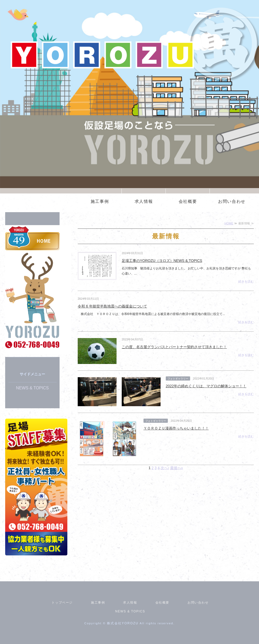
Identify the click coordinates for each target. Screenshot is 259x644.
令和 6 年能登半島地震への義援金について (112, 306)
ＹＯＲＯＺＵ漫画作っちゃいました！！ (176, 428)
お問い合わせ (232, 201)
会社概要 (188, 201)
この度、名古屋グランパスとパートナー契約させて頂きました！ (174, 347)
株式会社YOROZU (123, 623)
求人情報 (144, 201)
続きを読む (246, 282)
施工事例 (100, 201)
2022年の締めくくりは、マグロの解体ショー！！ (206, 386)
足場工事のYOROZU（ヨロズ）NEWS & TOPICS (162, 261)
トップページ (62, 603)
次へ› (165, 468)
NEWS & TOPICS (33, 388)
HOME (229, 223)
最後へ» (177, 468)
